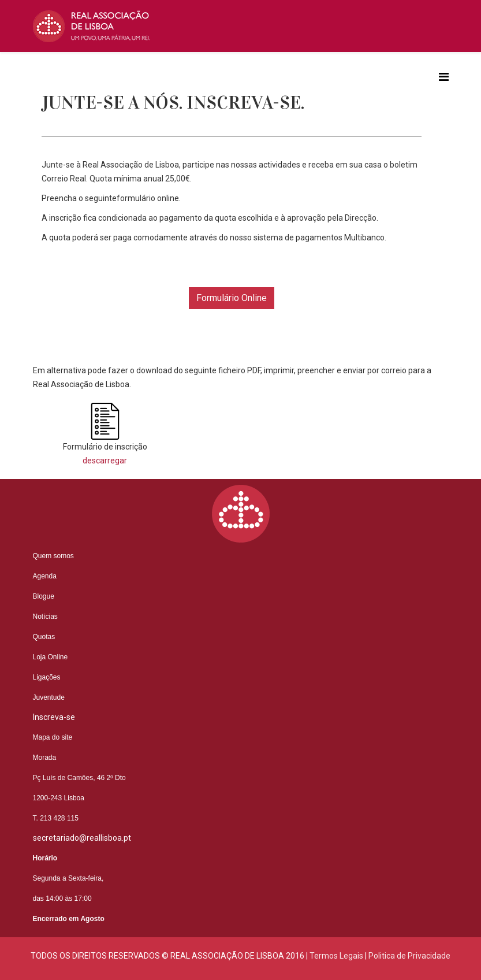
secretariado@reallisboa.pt (82, 838)
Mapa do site (53, 737)
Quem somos (53, 556)
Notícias (45, 617)
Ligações (47, 677)
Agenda (45, 576)
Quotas (44, 637)
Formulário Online (232, 298)
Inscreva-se (54, 717)
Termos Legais (336, 956)
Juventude (49, 697)
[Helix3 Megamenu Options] (444, 77)
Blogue (44, 596)
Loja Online (51, 657)
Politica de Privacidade (409, 956)
